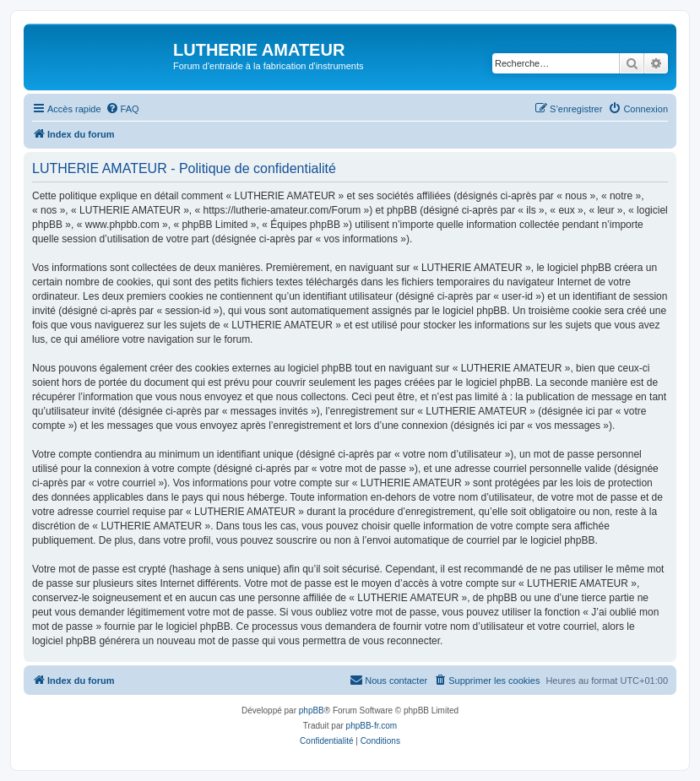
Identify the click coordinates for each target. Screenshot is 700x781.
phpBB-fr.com (372, 726)
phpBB (312, 710)
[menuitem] (122, 109)
